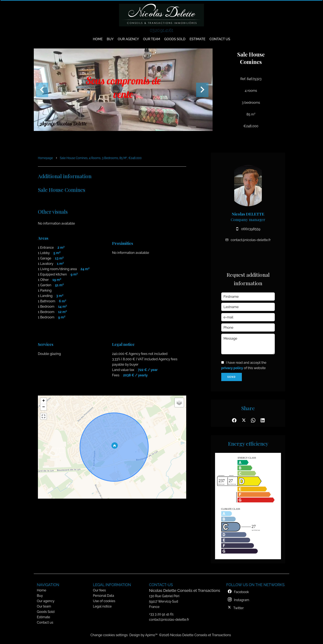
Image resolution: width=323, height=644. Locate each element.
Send (231, 377)
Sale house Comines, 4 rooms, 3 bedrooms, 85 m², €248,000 (101, 158)
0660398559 (251, 229)
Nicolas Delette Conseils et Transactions (185, 590)
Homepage (45, 158)
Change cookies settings (109, 635)
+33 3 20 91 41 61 (161, 614)
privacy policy (232, 368)
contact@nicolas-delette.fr (251, 240)
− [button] (44, 407)
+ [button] (44, 401)
